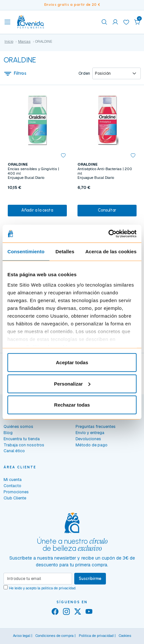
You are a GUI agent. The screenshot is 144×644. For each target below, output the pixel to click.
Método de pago (92, 445)
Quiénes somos (18, 426)
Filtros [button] (15, 73)
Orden (84, 73)
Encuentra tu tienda (22, 439)
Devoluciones (88, 439)
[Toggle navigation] (7, 22)
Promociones (16, 492)
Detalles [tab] (65, 251)
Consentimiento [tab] (26, 251)
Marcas (24, 41)
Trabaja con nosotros (24, 445)
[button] (137, 22)
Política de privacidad (96, 636)
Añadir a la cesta (37, 210)
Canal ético (14, 451)
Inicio (9, 41)
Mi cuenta (13, 480)
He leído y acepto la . (43, 588)
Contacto (12, 486)
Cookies (125, 636)
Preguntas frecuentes (96, 426)
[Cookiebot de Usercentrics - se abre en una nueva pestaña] (108, 234)
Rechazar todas (72, 405)
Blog (8, 433)
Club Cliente (15, 498)
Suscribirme (90, 579)
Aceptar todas (72, 362)
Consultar (107, 210)
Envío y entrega (90, 433)
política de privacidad (58, 588)
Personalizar (72, 383)
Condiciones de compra (55, 636)
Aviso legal (22, 636)
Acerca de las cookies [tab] (111, 251)
